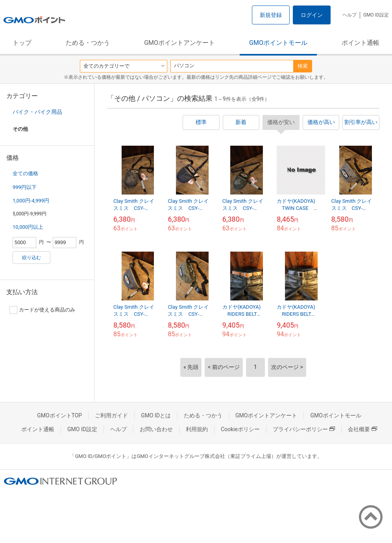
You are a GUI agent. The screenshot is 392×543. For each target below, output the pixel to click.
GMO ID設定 (376, 15)
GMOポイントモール (278, 43)
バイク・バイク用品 (37, 112)
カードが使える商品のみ (42, 310)
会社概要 (362, 429)
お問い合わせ (156, 429)
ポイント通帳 (361, 43)
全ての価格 (25, 173)
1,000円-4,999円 (31, 201)
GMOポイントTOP (59, 415)
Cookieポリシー (240, 429)
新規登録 (271, 15)
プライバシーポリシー (304, 429)
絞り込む (31, 258)
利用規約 (197, 429)
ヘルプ (349, 15)
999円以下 (25, 187)
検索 (303, 66)
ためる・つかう (88, 43)
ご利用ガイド (111, 415)
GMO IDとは (156, 415)
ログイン (312, 15)
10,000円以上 (28, 227)
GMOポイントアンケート (179, 43)
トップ (22, 43)
